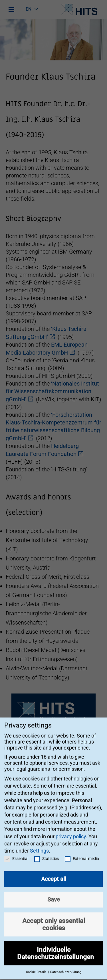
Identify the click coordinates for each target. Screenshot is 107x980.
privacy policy (71, 830)
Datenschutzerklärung (66, 966)
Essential (16, 853)
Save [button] (54, 894)
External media (82, 853)
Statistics (47, 853)
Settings (39, 845)
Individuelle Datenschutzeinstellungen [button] (55, 948)
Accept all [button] (54, 873)
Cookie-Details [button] (37, 966)
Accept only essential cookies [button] (54, 919)
